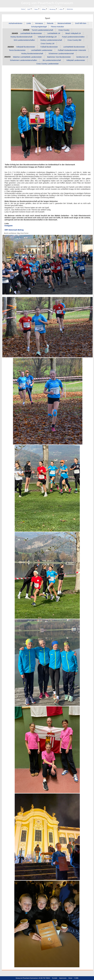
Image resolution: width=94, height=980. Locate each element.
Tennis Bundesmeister (17, 50)
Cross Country (64, 30)
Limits (29, 23)
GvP (30, 9)
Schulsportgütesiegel (39, 27)
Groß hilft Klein (81, 23)
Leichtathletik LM (54, 33)
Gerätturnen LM (82, 57)
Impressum (63, 978)
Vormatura (39, 23)
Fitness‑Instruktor (57, 27)
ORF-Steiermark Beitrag (14, 230)
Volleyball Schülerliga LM (47, 37)
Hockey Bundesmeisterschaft (21, 37)
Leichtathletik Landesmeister (42, 50)
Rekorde (50, 23)
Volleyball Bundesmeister (26, 47)
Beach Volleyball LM (73, 33)
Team (37, 9)
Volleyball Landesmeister (76, 60)
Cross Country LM (48, 43)
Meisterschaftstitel (64, 23)
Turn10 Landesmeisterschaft (42, 30)
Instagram (9, 226)
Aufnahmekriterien (16, 23)
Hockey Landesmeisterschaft (51, 40)
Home (23, 9)
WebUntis (70, 9)
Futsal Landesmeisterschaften (73, 37)
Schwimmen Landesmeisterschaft (61, 54)
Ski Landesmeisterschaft (52, 60)
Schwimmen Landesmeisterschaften (24, 60)
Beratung (53, 9)
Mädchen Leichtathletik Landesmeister (27, 57)
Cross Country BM (74, 40)
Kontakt (55, 978)
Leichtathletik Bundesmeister (31, 33)
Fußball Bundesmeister (49, 47)
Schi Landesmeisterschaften (24, 40)
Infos (62, 9)
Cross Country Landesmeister (47, 64)
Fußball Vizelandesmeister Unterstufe (72, 50)
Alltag (44, 9)
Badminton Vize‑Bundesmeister (59, 57)
